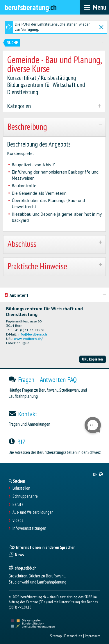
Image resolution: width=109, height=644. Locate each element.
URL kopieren (92, 359)
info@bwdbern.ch (32, 334)
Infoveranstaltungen (29, 528)
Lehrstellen (21, 488)
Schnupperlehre (25, 496)
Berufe (18, 504)
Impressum (93, 636)
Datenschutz (73, 636)
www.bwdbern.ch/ (28, 339)
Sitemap (56, 636)
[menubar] (94, 7)
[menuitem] (98, 474)
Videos (18, 520)
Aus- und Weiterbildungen (33, 512)
